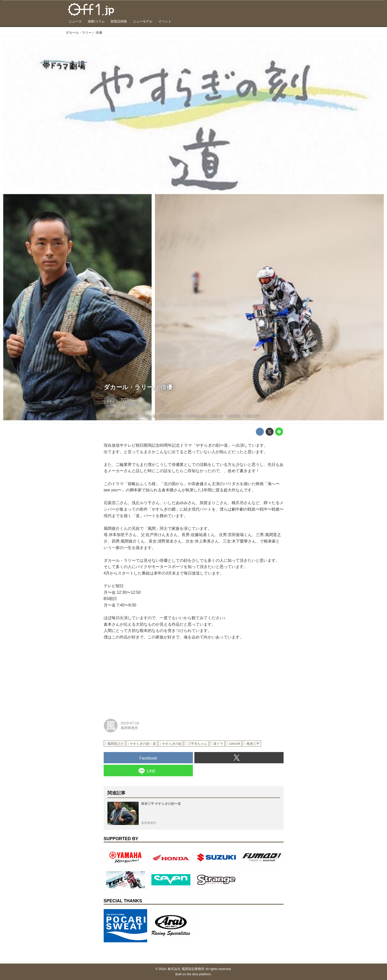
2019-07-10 (130, 399)
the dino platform (199, 974)
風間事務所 (129, 404)
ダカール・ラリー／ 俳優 (138, 387)
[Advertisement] (141, 678)
